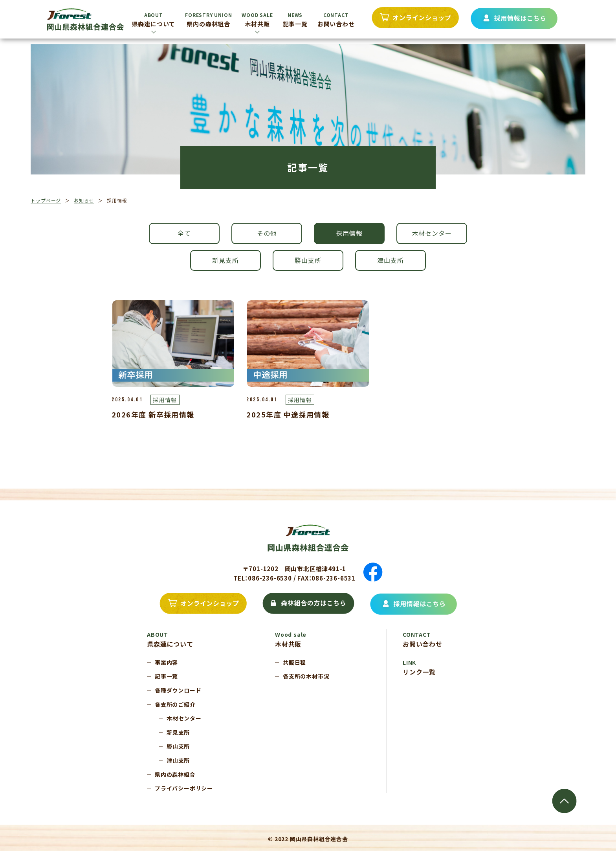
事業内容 (166, 662)
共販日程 (294, 662)
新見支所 (225, 260)
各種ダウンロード (178, 690)
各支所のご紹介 (175, 704)
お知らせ (84, 200)
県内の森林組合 (208, 20)
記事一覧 (295, 20)
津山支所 (390, 260)
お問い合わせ (336, 20)
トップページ (46, 200)
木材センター (432, 233)
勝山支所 (308, 260)
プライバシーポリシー (184, 788)
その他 (267, 233)
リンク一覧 (419, 668)
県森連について (154, 20)
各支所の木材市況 (306, 676)
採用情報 (349, 233)
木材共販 (257, 20)
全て (184, 233)
